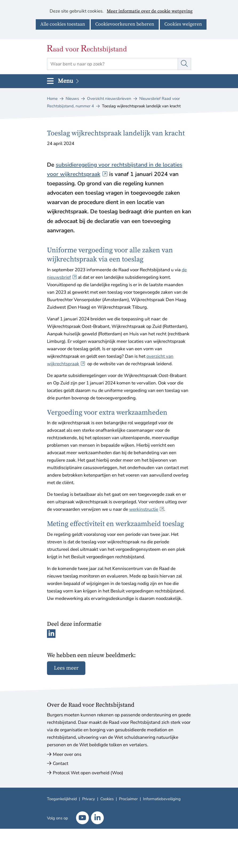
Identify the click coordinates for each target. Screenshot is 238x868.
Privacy (89, 799)
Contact (61, 763)
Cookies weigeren (183, 24)
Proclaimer (128, 799)
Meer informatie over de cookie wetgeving (150, 11)
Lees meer (66, 668)
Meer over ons (67, 754)
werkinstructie (147, 509)
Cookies (107, 799)
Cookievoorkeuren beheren (125, 24)
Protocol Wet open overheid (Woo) (88, 773)
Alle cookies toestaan (63, 24)
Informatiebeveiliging (162, 799)
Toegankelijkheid (62, 799)
